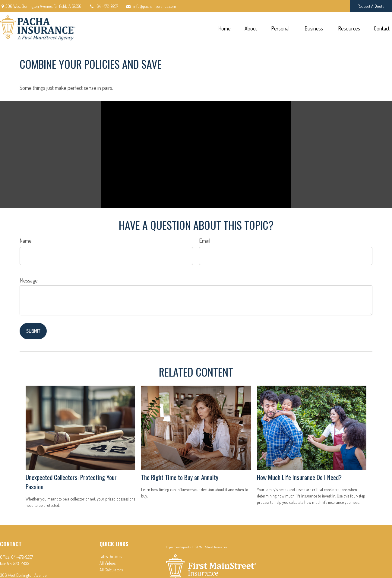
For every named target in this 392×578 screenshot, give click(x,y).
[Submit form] (33, 331)
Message (29, 280)
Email (205, 241)
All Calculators (111, 570)
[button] (224, 28)
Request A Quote (371, 6)
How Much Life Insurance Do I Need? (299, 477)
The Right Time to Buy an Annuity (180, 477)
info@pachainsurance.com (151, 6)
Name (26, 241)
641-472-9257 (104, 6)
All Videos (107, 563)
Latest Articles (111, 556)
